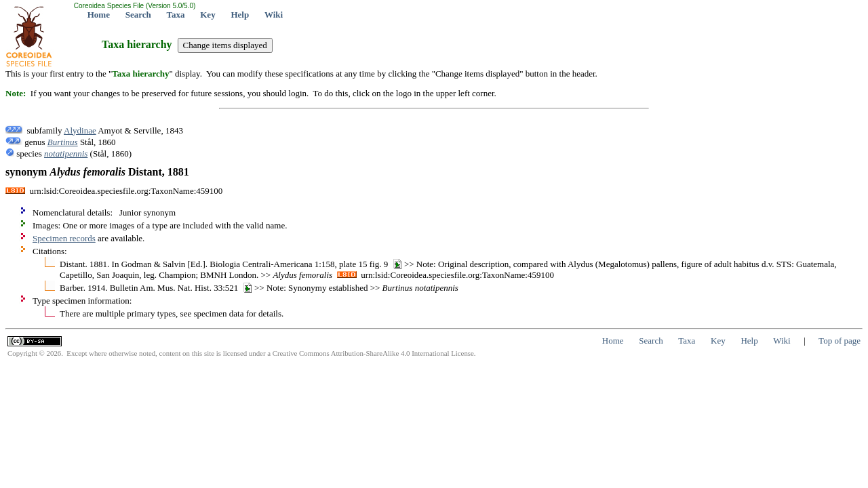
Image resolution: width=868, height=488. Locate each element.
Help (240, 15)
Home (99, 15)
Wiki (274, 15)
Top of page (840, 341)
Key (208, 15)
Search (138, 15)
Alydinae (80, 130)
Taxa (176, 15)
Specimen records (64, 238)
